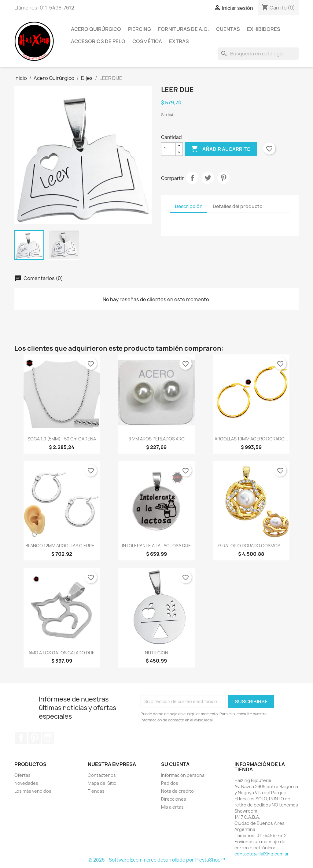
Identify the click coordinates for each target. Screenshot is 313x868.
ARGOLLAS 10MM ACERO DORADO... (251, 439)
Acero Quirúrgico (96, 29)
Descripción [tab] (189, 206)
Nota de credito (177, 791)
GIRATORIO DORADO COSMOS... (251, 546)
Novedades (26, 783)
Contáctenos (102, 775)
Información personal (183, 775)
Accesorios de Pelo (98, 41)
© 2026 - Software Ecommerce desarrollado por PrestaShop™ (157, 860)
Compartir (192, 178)
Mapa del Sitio (102, 783)
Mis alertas (172, 807)
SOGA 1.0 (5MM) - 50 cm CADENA (62, 439)
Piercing (140, 29)
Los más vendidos (33, 791)
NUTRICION (156, 653)
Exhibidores (264, 29)
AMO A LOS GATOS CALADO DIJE (62, 653)
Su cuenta (175, 764)
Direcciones (174, 799)
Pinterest (223, 178)
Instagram (48, 738)
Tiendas (96, 791)
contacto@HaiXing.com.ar (262, 854)
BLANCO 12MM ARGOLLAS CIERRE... (62, 546)
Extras (179, 41)
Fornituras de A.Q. (184, 29)
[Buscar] (258, 54)
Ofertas (22, 775)
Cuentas (228, 29)
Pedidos (170, 783)
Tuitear (208, 178)
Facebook (21, 738)
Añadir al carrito (221, 149)
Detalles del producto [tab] (238, 206)
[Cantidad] (168, 149)
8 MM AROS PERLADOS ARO (156, 439)
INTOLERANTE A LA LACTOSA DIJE (156, 546)
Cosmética (147, 41)
